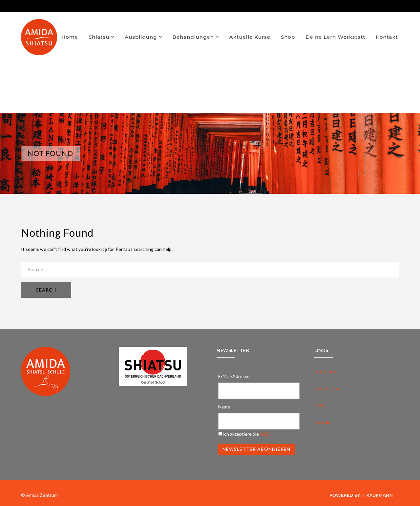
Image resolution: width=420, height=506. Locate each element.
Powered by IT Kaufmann (361, 495)
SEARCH (46, 290)
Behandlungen (193, 37)
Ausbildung (141, 37)
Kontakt (387, 37)
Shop (288, 37)
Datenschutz (328, 388)
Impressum (326, 371)
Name (224, 407)
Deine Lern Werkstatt (335, 37)
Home (70, 37)
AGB (265, 434)
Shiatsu (99, 37)
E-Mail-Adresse (234, 376)
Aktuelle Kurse (250, 37)
